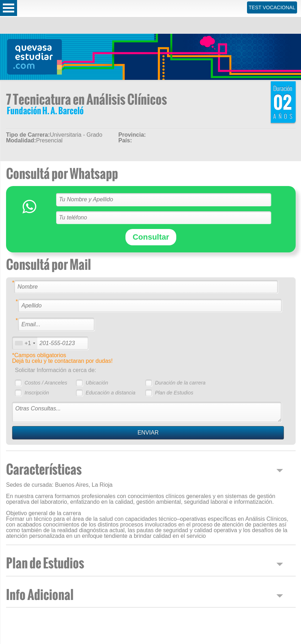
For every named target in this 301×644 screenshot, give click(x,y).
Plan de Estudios (174, 393)
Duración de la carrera (180, 383)
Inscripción (37, 393)
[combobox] (25, 343)
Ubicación (97, 383)
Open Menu (9, 8)
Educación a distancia (111, 393)
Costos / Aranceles (46, 383)
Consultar (151, 237)
